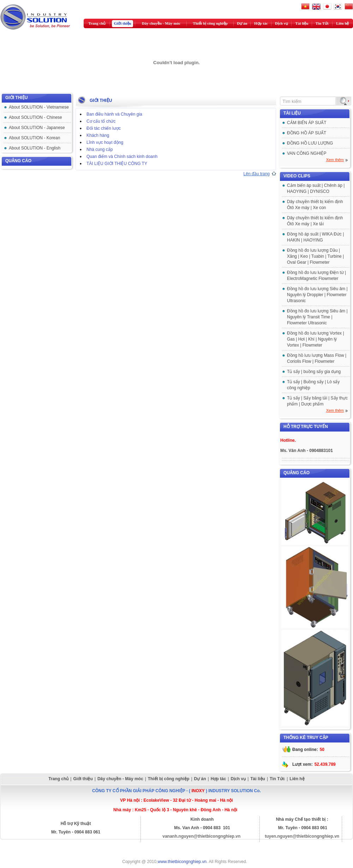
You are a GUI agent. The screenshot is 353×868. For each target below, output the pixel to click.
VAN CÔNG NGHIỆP (307, 153)
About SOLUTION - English (35, 148)
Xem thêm (335, 160)
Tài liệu (302, 23)
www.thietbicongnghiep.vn (182, 862)
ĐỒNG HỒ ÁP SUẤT (307, 133)
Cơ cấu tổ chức (101, 121)
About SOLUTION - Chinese (35, 117)
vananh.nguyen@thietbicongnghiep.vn (201, 836)
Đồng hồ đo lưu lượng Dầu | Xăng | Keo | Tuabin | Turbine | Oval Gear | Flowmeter (315, 256)
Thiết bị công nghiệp (210, 23)
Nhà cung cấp (100, 149)
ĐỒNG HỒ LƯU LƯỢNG (310, 143)
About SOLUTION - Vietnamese (39, 107)
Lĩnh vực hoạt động (105, 142)
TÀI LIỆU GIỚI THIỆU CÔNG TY (117, 164)
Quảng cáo (18, 161)
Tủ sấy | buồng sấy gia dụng (314, 372)
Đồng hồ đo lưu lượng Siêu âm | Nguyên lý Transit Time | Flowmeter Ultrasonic (317, 317)
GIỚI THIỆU (16, 98)
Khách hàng (98, 135)
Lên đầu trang (257, 174)
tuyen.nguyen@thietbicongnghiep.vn (302, 836)
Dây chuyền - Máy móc (161, 23)
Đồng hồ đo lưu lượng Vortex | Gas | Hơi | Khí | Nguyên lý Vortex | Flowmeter (316, 339)
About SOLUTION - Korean (34, 138)
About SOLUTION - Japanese (37, 128)
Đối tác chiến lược (104, 128)
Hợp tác (261, 23)
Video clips (297, 176)
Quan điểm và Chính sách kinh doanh (122, 157)
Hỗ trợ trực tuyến (306, 427)
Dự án (242, 23)
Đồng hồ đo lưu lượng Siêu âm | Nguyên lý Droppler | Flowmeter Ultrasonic (317, 295)
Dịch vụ (282, 23)
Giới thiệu (123, 23)
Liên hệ (342, 23)
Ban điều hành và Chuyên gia (114, 114)
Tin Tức (322, 23)
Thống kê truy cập (306, 738)
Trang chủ (97, 23)
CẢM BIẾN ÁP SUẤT (307, 123)
